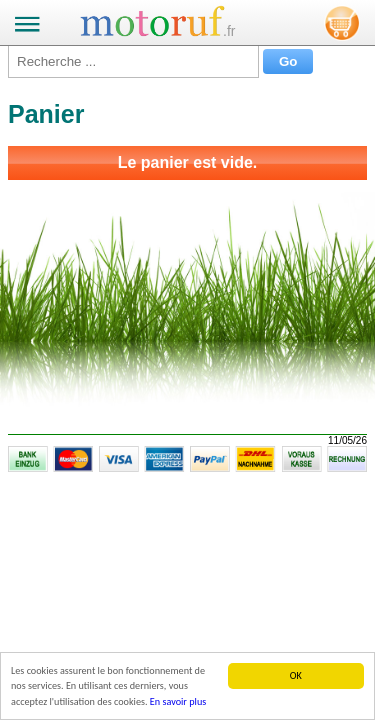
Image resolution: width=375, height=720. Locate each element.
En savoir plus (178, 701)
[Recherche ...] (133, 61)
